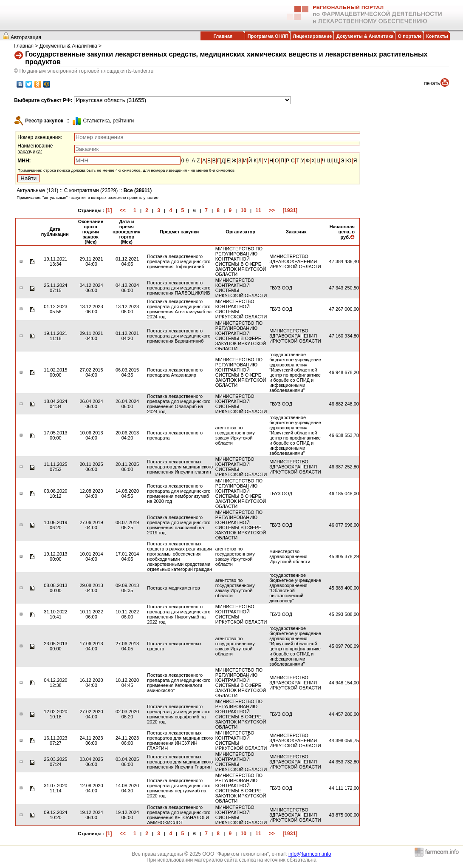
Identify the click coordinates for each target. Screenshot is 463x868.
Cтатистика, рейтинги (108, 121)
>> (272, 210)
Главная (223, 36)
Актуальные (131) (37, 190)
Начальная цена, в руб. (342, 232)
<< (123, 210)
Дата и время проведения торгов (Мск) (127, 232)
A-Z (196, 161)
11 (258, 210)
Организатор (240, 232)
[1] (109, 210)
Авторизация (26, 37)
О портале (410, 36)
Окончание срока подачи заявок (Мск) (91, 232)
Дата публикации (55, 232)
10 (244, 210)
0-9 (185, 161)
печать (432, 83)
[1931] (290, 210)
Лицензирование (313, 36)
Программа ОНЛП (268, 36)
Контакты (437, 36)
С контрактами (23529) (91, 190)
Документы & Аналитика (365, 36)
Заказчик (296, 232)
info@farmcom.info (310, 854)
